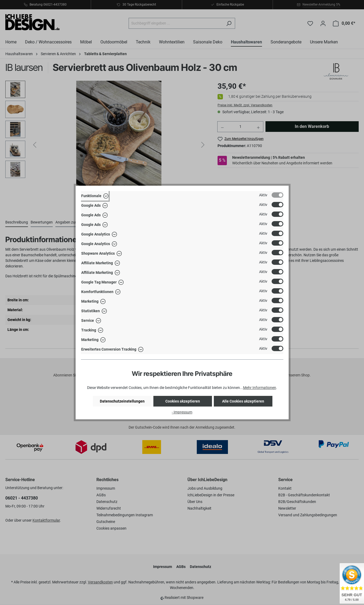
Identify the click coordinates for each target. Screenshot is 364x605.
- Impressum (182, 412)
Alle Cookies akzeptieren (243, 401)
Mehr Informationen (260, 388)
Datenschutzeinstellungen (122, 401)
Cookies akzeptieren (183, 401)
